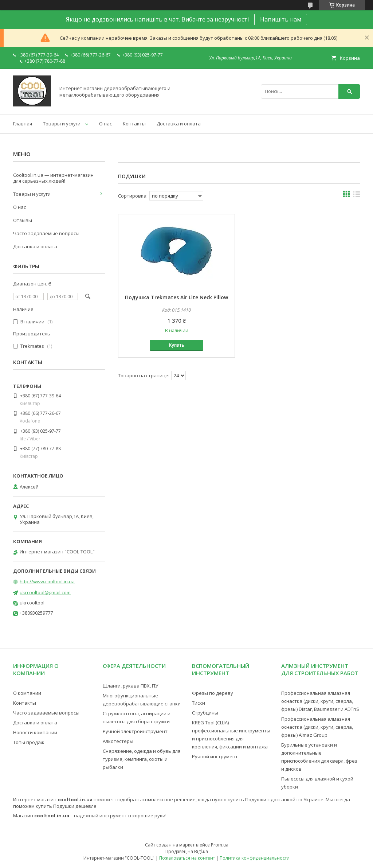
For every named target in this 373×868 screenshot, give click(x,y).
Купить (177, 345)
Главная (23, 124)
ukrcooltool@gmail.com (45, 592)
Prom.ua (220, 845)
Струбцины (205, 713)
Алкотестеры (118, 741)
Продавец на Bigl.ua (187, 851)
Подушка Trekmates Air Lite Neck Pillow (176, 297)
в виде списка (357, 196)
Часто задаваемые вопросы (46, 233)
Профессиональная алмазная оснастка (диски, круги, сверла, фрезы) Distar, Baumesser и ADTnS (320, 701)
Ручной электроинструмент (135, 731)
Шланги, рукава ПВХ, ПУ (130, 686)
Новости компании (35, 732)
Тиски (199, 703)
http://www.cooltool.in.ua (47, 581)
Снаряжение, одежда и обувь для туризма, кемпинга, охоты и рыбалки (142, 759)
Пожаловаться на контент (187, 858)
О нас (105, 124)
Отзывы (23, 220)
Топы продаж (29, 742)
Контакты (134, 124)
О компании (27, 693)
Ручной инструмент (215, 756)
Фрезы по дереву (213, 693)
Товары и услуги (62, 124)
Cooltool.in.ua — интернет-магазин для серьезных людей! (53, 178)
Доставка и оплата (179, 124)
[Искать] (349, 91)
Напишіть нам (281, 19)
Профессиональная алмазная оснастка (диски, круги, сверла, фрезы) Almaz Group (317, 727)
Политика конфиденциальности (255, 858)
